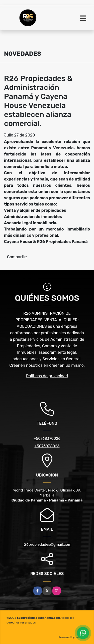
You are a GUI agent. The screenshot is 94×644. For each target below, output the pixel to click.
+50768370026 (47, 438)
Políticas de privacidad (47, 376)
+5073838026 (47, 446)
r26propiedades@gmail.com (47, 544)
